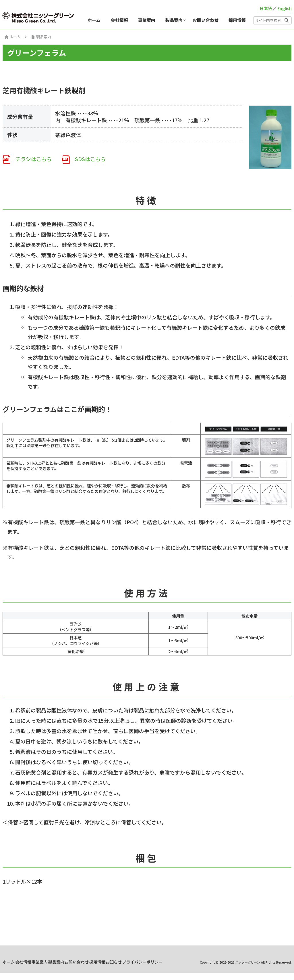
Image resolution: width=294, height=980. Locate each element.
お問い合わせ (143, 962)
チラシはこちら (27, 159)
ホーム (53, 962)
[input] (272, 20)
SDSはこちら (84, 159)
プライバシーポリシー (179, 969)
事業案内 (95, 962)
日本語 (266, 8)
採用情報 (169, 962)
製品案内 (117, 962)
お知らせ (191, 962)
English (285, 8)
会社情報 (73, 962)
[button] (287, 20)
